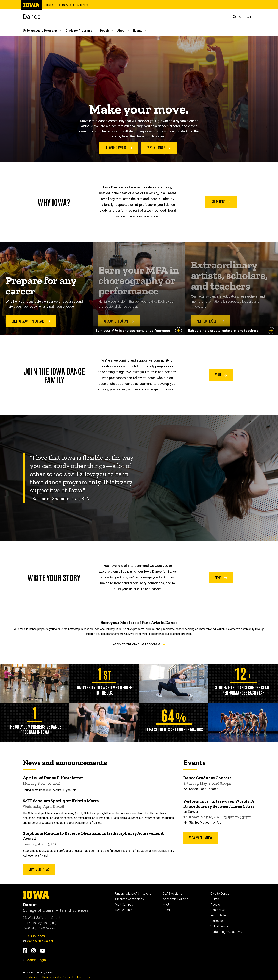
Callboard (217, 921)
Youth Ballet (219, 915)
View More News (39, 869)
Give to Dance (220, 894)
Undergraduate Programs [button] (40, 31)
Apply (221, 577)
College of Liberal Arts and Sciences (66, 5)
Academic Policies (176, 899)
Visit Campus (124, 905)
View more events (200, 838)
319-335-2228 (34, 936)
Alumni (215, 899)
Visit (221, 375)
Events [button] (138, 31)
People (215, 905)
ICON (166, 910)
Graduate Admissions (130, 899)
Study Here (221, 202)
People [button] (105, 31)
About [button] (121, 31)
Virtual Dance (159, 148)
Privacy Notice (30, 977)
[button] (242, 17)
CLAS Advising (173, 894)
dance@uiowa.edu (41, 941)
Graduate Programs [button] (79, 31)
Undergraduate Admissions (133, 894)
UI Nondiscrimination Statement (57, 977)
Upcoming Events (118, 148)
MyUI (166, 905)
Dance (32, 17)
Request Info (124, 910)
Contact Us (218, 910)
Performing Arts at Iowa (226, 932)
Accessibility (83, 977)
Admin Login (36, 960)
